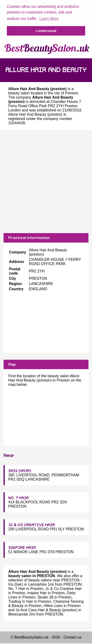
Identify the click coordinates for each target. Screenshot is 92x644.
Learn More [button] (49, 19)
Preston (72, 93)
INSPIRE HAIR (22, 547)
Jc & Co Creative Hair (63, 588)
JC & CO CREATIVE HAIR (32, 524)
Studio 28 (46, 597)
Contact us (72, 637)
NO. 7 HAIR (19, 497)
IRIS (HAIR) (20, 470)
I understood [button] (46, 31)
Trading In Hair (21, 601)
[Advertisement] (44, 181)
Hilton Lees (53, 605)
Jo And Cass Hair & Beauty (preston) (46, 609)
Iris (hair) (16, 584)
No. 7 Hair (17, 588)
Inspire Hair (37, 592)
